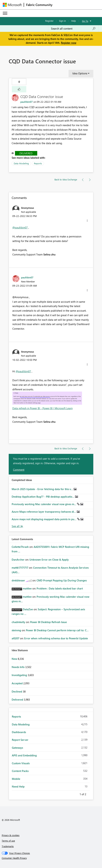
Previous (75, 794)
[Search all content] (73, 29)
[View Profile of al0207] (15, 638)
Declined (17, 691)
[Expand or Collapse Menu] (5, 13)
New (15, 659)
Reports (38, 163)
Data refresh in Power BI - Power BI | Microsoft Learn (42, 408)
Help (74, 21)
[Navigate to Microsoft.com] (12, 5)
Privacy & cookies (11, 835)
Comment (19, 470)
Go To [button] (85, 21)
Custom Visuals (21, 763)
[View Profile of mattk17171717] (20, 568)
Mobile (16, 779)
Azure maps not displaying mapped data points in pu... (44, 519)
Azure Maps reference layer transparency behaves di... (44, 512)
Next (90, 794)
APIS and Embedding (24, 755)
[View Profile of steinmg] (16, 630)
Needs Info (18, 667)
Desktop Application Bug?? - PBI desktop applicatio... (43, 497)
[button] (19, 89)
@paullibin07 (20, 227)
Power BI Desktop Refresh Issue (48, 622)
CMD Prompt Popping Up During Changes (62, 580)
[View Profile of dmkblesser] (18, 580)
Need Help (18, 786)
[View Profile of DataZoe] (28, 609)
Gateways (17, 748)
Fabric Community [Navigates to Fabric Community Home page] (39, 5)
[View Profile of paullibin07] (27, 102)
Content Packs (20, 771)
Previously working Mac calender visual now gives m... (44, 504)
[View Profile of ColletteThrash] (20, 547)
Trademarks (8, 846)
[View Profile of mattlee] (27, 588)
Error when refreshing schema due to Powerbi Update (56, 638)
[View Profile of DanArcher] (18, 560)
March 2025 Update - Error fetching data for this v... (43, 489)
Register (49, 21)
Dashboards (19, 732)
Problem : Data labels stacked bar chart (60, 588)
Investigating (20, 675)
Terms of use (8, 841)
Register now (69, 43)
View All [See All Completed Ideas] (17, 526)
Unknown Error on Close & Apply (49, 560)
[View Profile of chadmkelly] (18, 622)
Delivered (26, 153)
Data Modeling (21, 163)
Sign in (62, 21)
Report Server (20, 740)
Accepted (17, 683)
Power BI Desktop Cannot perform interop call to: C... (57, 630)
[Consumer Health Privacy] (51, 858)
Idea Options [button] (80, 73)
